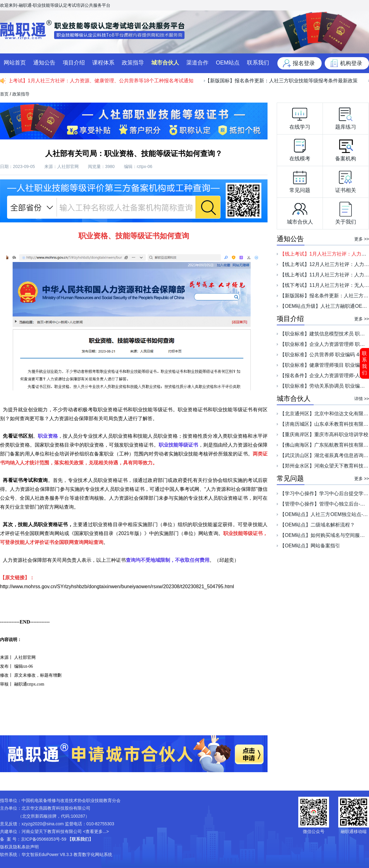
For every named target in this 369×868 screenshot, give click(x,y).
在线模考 (300, 149)
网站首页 (15, 63)
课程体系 (103, 63)
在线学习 (300, 117)
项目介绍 (74, 63)
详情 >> (362, 399)
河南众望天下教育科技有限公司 (52, 831)
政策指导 (133, 63)
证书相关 (346, 180)
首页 (4, 94)
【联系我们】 (80, 839)
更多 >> (362, 239)
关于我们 (346, 212)
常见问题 (300, 180)
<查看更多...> (96, 831)
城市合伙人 (165, 63)
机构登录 (351, 63)
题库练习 (346, 117)
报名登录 (304, 63)
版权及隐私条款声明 (19, 847)
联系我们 (364, 363)
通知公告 (44, 63)
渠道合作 (197, 63)
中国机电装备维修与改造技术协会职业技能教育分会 (71, 800)
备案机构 (346, 149)
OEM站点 (228, 63)
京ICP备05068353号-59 (44, 839)
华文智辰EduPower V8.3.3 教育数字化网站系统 (67, 854)
